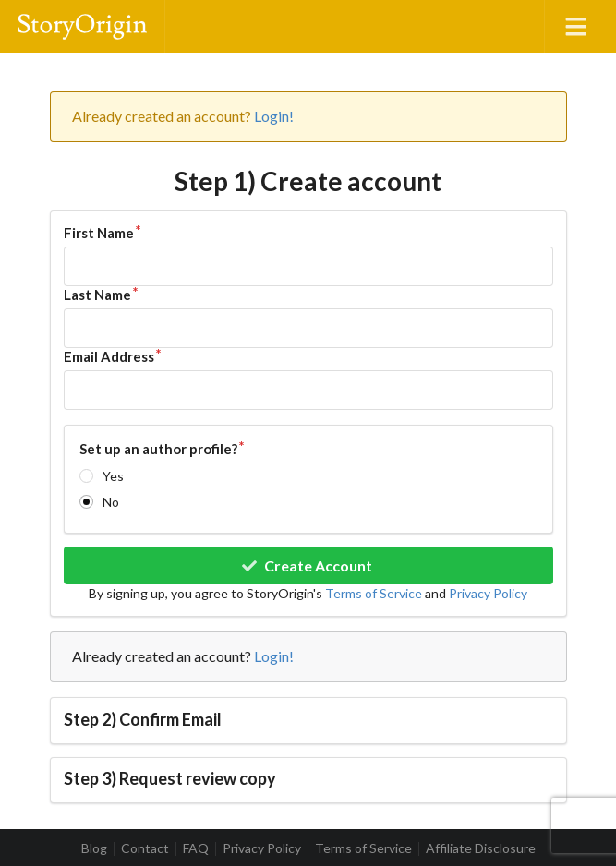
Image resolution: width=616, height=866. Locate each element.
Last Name (97, 295)
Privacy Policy (488, 593)
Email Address (109, 356)
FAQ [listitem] (196, 848)
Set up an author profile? (158, 449)
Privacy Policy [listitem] (262, 848)
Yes (113, 476)
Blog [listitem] (94, 848)
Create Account (306, 565)
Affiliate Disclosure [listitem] (481, 848)
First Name (99, 233)
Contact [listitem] (145, 848)
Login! (274, 116)
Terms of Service (374, 593)
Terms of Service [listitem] (363, 848)
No (111, 502)
